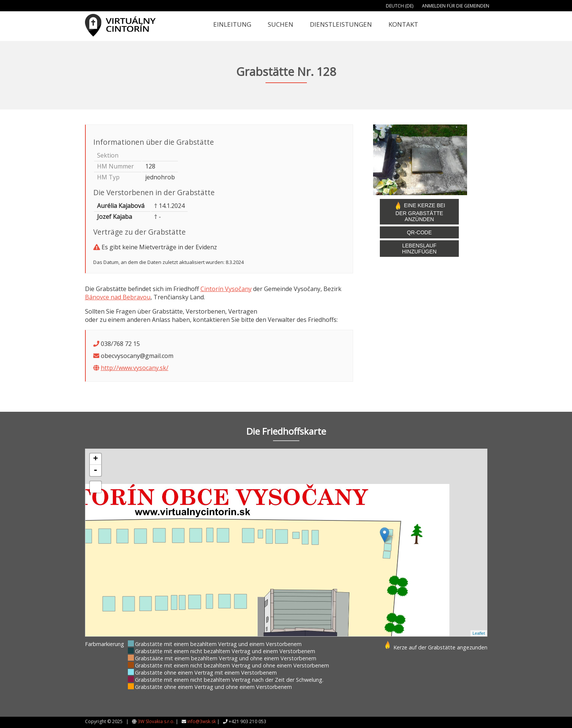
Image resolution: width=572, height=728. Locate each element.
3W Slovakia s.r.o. (156, 721)
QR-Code (419, 232)
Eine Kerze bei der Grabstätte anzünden (419, 212)
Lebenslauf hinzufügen (419, 249)
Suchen (281, 24)
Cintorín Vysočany (226, 289)
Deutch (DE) (400, 6)
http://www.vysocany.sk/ (135, 368)
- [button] (96, 470)
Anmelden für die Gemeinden (456, 6)
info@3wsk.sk (202, 721)
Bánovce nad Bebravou (118, 297)
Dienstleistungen (341, 24)
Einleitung (232, 24)
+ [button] (95, 459)
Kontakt (403, 24)
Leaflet (479, 633)
